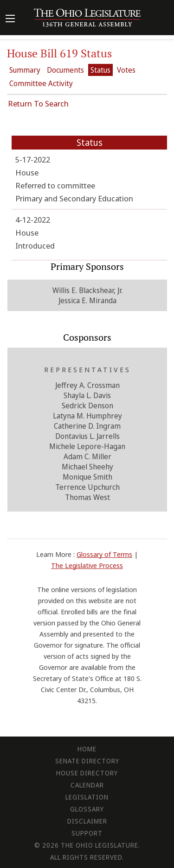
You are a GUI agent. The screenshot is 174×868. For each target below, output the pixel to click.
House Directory (87, 773)
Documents (65, 70)
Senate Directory (87, 761)
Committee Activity (41, 83)
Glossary (87, 809)
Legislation (87, 797)
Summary (25, 70)
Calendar (87, 785)
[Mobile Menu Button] (10, 19)
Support (87, 833)
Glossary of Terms (104, 554)
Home (87, 749)
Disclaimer (87, 821)
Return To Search (38, 103)
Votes (126, 70)
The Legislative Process (87, 565)
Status (100, 70)
